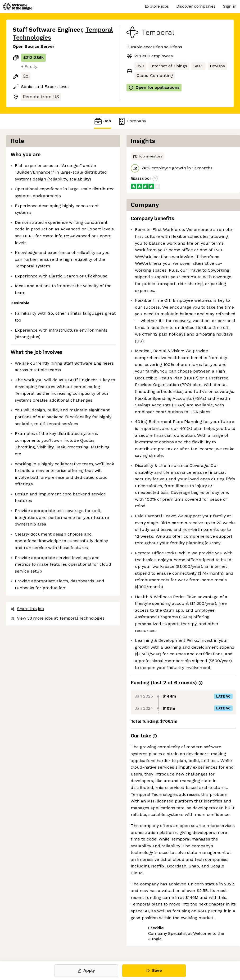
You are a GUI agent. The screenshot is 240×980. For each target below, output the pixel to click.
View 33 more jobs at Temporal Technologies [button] (58, 618)
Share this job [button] (27, 609)
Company (132, 121)
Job (102, 121)
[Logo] (18, 7)
